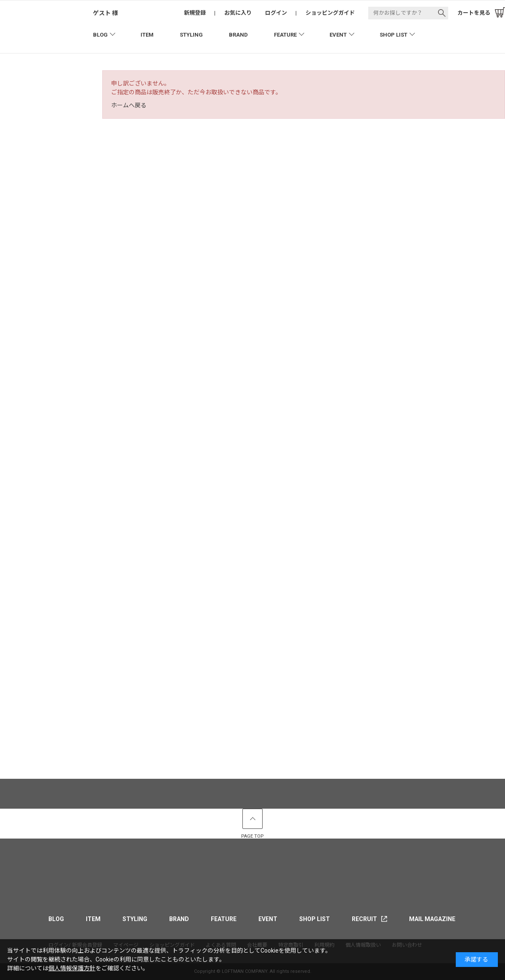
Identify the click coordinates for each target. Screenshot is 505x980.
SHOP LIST (393, 35)
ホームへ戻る (129, 105)
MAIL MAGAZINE (432, 919)
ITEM (147, 35)
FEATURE (285, 35)
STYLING (191, 35)
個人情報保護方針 (72, 968)
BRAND (238, 35)
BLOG (100, 35)
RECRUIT (364, 919)
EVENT (338, 35)
